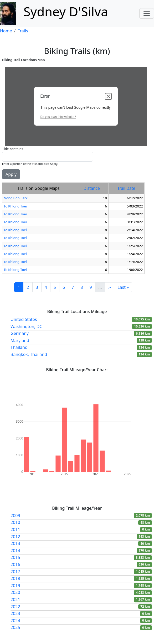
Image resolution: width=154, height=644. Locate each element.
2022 (15, 607)
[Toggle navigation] (147, 13)
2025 (15, 627)
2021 (15, 600)
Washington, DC (26, 326)
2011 (15, 529)
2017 (15, 572)
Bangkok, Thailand (29, 354)
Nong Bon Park (16, 198)
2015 (15, 557)
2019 (15, 586)
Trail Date (126, 188)
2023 (15, 613)
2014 (15, 551)
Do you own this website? (58, 117)
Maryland (20, 340)
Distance (91, 188)
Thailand (19, 347)
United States (24, 319)
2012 (15, 537)
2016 (15, 564)
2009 (15, 516)
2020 (15, 592)
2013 (15, 543)
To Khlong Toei (15, 206)
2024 (15, 621)
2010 (15, 522)
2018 (15, 578)
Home (6, 31)
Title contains (13, 149)
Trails (23, 31)
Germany (20, 333)
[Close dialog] (108, 96)
